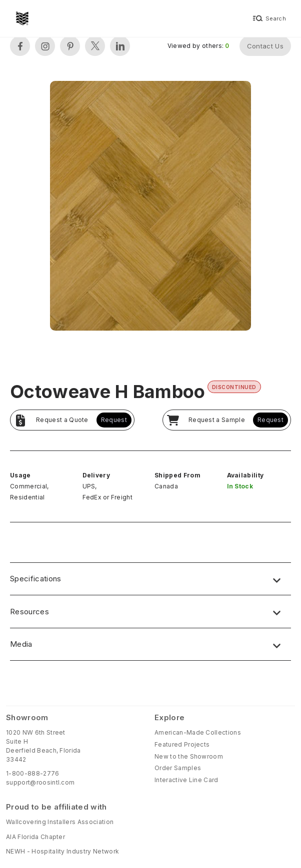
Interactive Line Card (186, 780)
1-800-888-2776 (32, 773)
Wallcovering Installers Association (60, 822)
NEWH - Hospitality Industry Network (62, 851)
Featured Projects (182, 744)
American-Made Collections (198, 732)
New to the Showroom (189, 756)
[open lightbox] (150, 207)
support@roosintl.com (40, 782)
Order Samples (178, 768)
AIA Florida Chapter (35, 837)
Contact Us (265, 46)
